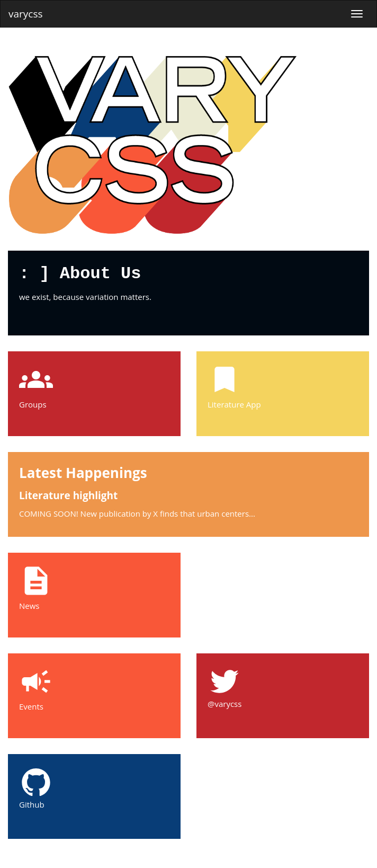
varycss (26, 14)
